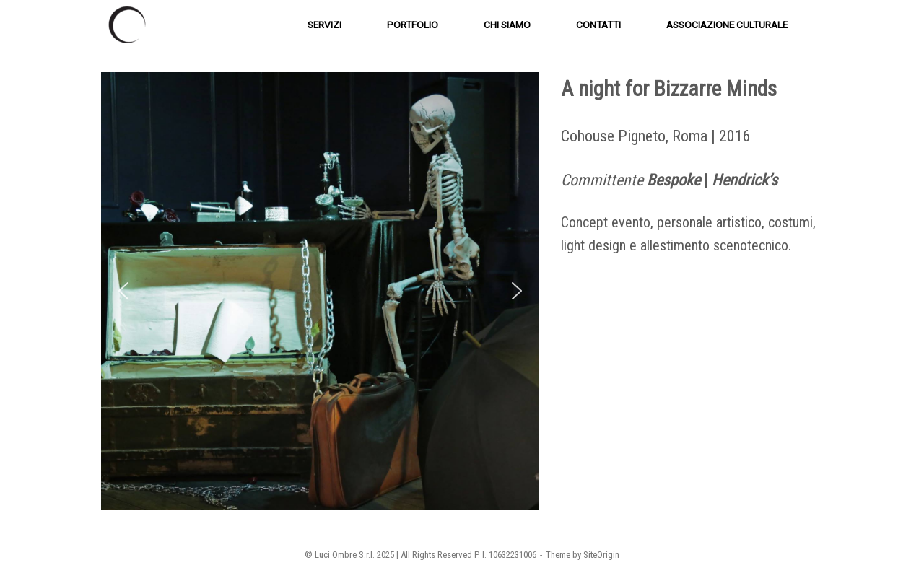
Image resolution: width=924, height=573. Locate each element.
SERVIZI (324, 25)
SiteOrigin (601, 555)
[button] (123, 291)
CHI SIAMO (507, 25)
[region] (320, 291)
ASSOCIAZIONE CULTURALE (727, 25)
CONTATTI (598, 25)
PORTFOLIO (413, 25)
